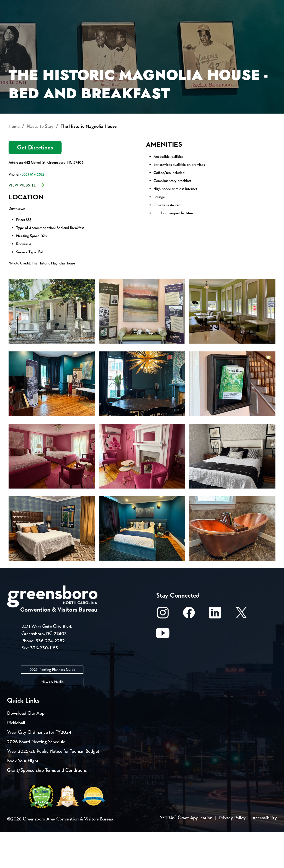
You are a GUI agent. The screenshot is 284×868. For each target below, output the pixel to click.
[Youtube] (163, 671)
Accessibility (265, 854)
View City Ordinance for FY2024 (39, 768)
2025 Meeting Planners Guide (52, 705)
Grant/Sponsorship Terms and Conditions (47, 806)
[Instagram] (163, 651)
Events (16, 5)
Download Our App (26, 749)
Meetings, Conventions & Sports (208, 23)
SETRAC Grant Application (186, 854)
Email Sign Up (126, 5)
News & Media (52, 718)
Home (14, 162)
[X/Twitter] (241, 651)
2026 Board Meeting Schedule (36, 778)
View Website (22, 221)
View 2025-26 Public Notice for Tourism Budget (53, 787)
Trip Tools (48, 5)
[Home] (106, 23)
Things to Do (147, 23)
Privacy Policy (232, 854)
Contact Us (85, 5)
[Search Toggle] (270, 20)
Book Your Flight (23, 797)
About (16, 20)
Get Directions (35, 183)
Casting (187, 5)
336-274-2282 (50, 677)
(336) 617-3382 (32, 210)
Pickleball (16, 759)
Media (159, 5)
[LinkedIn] (215, 651)
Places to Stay (48, 23)
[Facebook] (189, 651)
